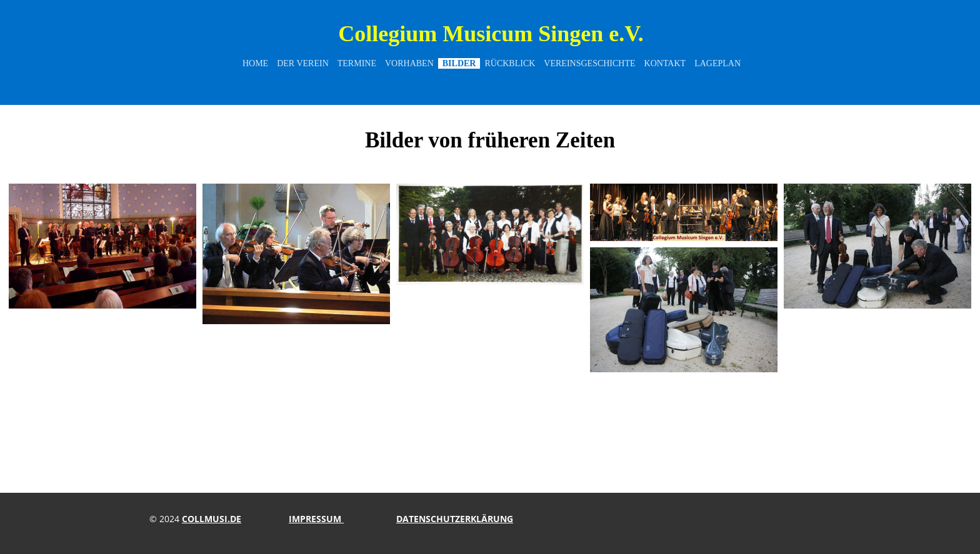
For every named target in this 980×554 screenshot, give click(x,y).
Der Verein (303, 63)
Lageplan (717, 63)
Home (255, 63)
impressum (316, 519)
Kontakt (665, 63)
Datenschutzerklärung (455, 519)
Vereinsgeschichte (589, 63)
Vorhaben (409, 63)
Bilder (459, 63)
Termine (357, 63)
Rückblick (510, 63)
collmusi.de (212, 519)
